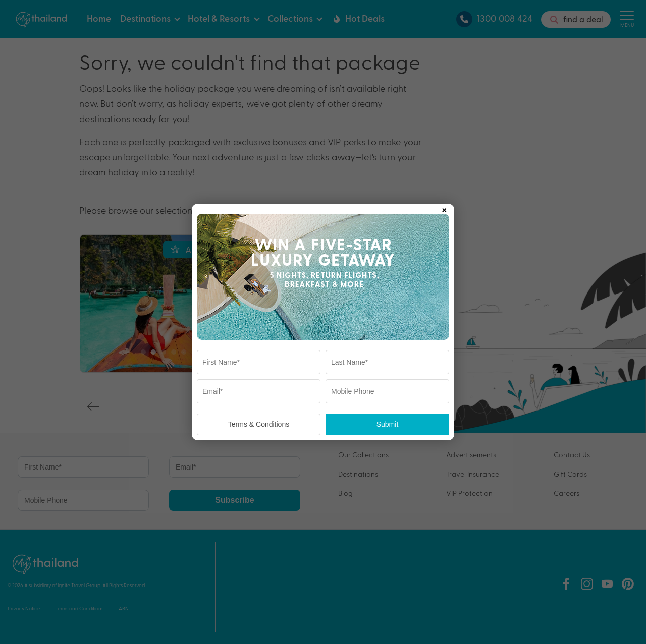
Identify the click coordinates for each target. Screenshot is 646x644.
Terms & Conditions (259, 424)
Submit (388, 424)
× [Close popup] (444, 208)
